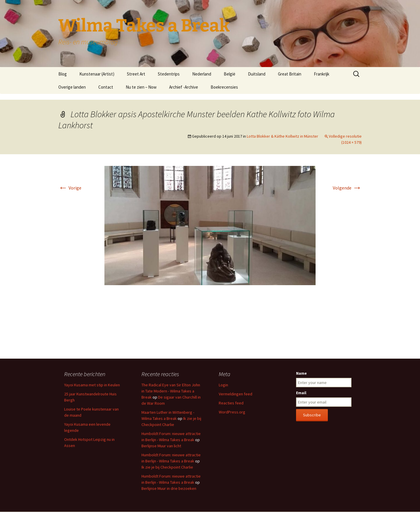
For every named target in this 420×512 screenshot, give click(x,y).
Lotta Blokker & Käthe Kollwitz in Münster (282, 136)
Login (223, 385)
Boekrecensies (224, 87)
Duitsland (257, 74)
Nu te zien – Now (141, 87)
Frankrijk (322, 74)
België (230, 74)
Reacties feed (231, 403)
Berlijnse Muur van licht (161, 446)
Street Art (136, 74)
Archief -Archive (184, 87)
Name (301, 373)
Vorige (70, 188)
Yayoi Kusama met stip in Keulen (92, 385)
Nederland (202, 74)
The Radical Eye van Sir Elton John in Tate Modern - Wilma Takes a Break (171, 391)
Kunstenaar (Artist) (97, 74)
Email (301, 393)
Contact (106, 87)
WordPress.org (232, 412)
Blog (63, 74)
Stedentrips (169, 74)
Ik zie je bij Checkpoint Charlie (167, 467)
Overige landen (72, 87)
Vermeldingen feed (236, 394)
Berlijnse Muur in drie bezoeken (169, 488)
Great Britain (290, 74)
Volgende (347, 188)
